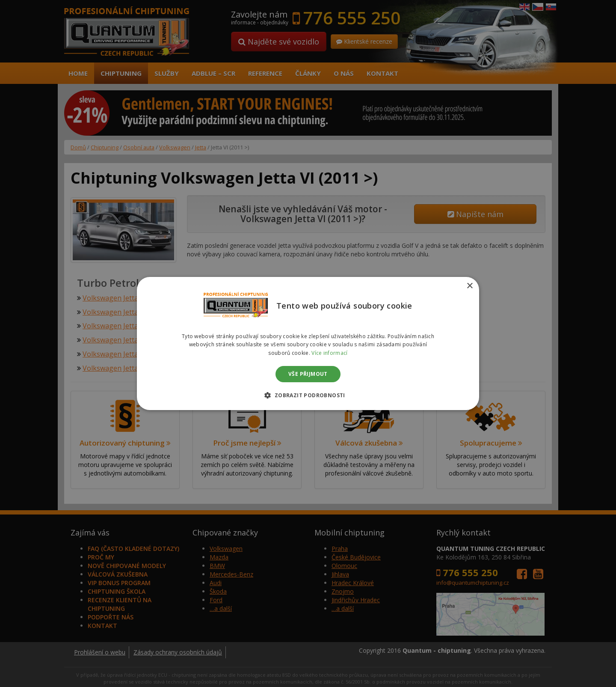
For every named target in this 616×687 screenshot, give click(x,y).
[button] (308, 395)
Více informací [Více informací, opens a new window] (329, 353)
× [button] (469, 286)
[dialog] (308, 343)
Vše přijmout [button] (308, 374)
